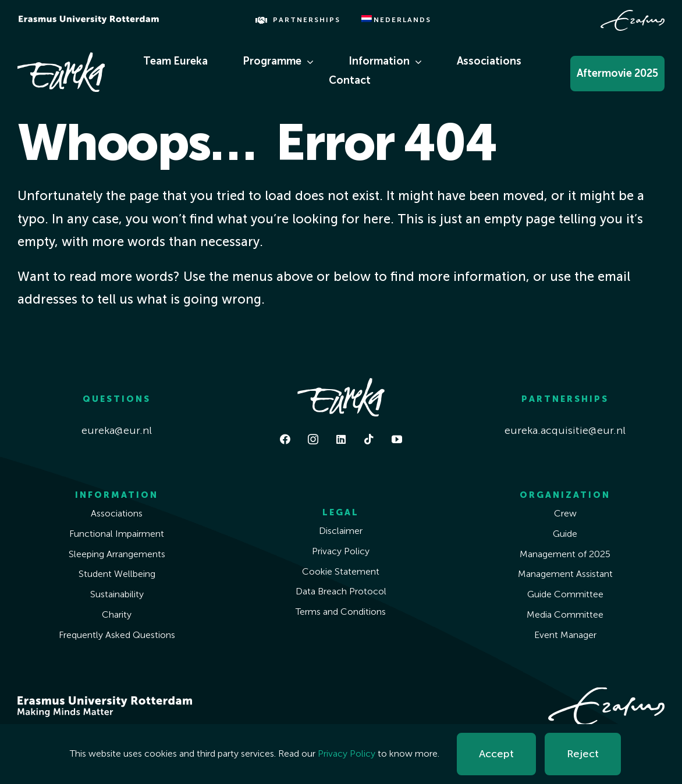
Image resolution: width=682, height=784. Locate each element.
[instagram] (313, 439)
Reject (583, 754)
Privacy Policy (347, 753)
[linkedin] (341, 439)
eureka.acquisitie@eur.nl (565, 430)
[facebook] (285, 439)
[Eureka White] (61, 58)
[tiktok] (369, 439)
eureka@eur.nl (117, 430)
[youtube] (397, 439)
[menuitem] (397, 20)
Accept (496, 754)
